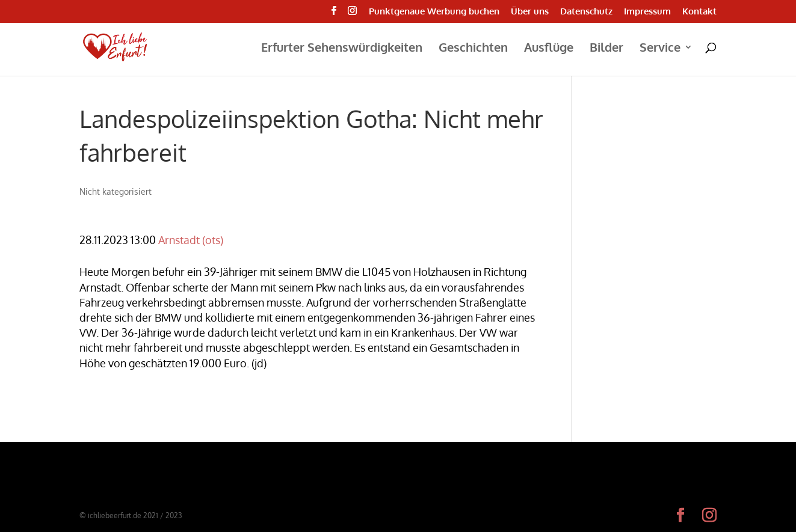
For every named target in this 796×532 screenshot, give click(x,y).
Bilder (606, 49)
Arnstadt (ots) (191, 240)
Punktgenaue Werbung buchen (434, 12)
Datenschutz (586, 12)
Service (660, 49)
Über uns (530, 12)
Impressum (647, 12)
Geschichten (473, 49)
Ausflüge (549, 49)
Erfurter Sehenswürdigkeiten (342, 49)
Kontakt (699, 12)
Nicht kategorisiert (116, 191)
